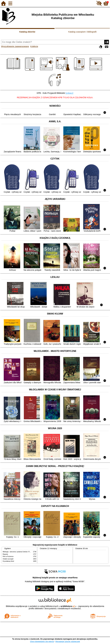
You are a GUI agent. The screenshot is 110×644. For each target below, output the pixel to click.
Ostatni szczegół (8, 559)
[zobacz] (69, 93)
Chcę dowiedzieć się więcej (42, 641)
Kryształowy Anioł (8, 561)
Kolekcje (34, 46)
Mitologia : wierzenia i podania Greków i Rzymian (18, 552)
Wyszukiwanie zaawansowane (15, 46)
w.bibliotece (68, 606)
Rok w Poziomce (8, 556)
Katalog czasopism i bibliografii (82, 32)
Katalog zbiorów (27, 32)
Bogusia (5, 554)
